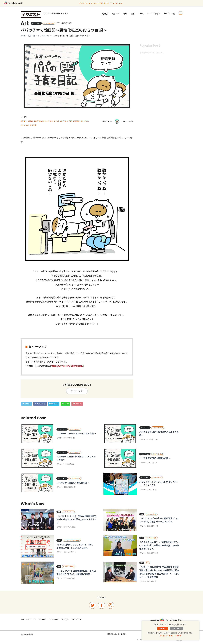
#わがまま (25, 125)
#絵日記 (63, 121)
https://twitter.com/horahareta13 (67, 366)
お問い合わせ (77, 619)
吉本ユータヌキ (127, 121)
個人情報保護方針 (27, 634)
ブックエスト (122, 634)
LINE (65, 404)
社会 (133, 14)
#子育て (24, 121)
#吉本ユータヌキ (46, 121)
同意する (163, 629)
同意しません (176, 629)
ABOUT (105, 14)
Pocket (77, 404)
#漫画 (36, 121)
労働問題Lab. (112, 634)
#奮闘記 (76, 121)
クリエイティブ (154, 14)
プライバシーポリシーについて (170, 636)
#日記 (70, 121)
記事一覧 (116, 14)
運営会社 (65, 619)
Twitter (26, 404)
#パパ (57, 121)
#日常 (30, 121)
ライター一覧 (169, 14)
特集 (125, 14)
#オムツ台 (85, 121)
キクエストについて (28, 619)
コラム (141, 14)
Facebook (40, 404)
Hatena (54, 404)
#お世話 (33, 125)
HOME (23, 36)
